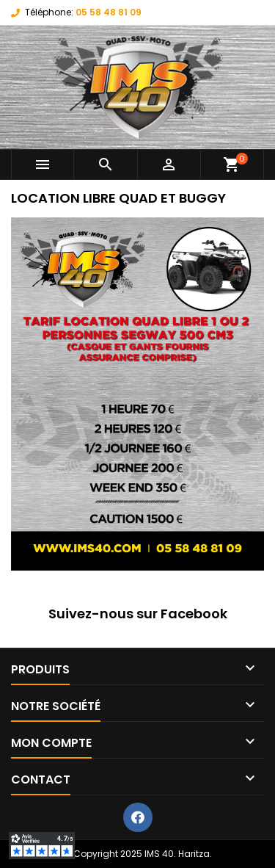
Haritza (194, 854)
